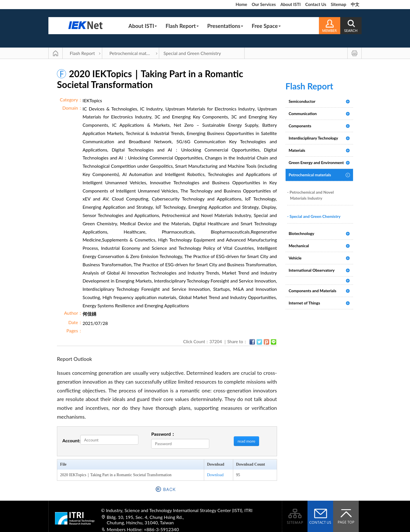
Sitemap (339, 4)
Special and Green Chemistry (192, 53)
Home (241, 4)
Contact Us (316, 4)
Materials (297, 150)
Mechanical (299, 246)
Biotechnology (302, 233)
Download (215, 475)
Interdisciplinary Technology (313, 138)
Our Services (264, 4)
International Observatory (312, 270)
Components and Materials (312, 291)
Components (300, 126)
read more (246, 441)
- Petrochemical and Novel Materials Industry (311, 195)
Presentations (225, 26)
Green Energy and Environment (316, 162)
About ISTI (291, 4)
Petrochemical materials (133, 53)
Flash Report (182, 26)
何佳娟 (89, 314)
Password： (163, 434)
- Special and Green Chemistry (314, 216)
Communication (303, 113)
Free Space (266, 26)
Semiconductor (302, 101)
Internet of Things (304, 303)
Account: (71, 440)
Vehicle (295, 258)
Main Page (56, 53)
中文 (355, 4)
